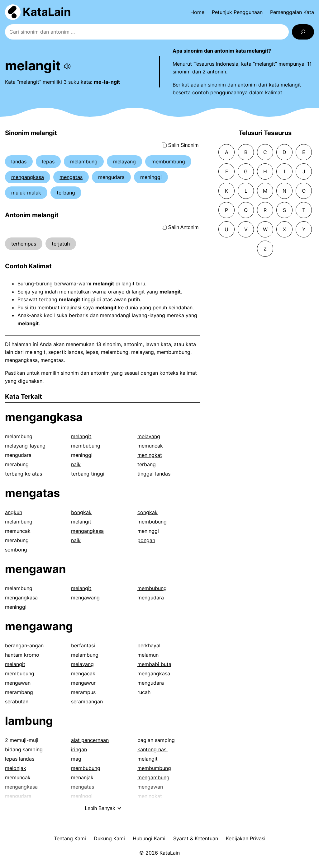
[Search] (303, 32)
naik (76, 464)
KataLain (47, 12)
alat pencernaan (90, 740)
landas (19, 162)
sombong (16, 550)
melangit (81, 436)
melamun (148, 655)
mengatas (71, 177)
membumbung (168, 162)
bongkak (81, 512)
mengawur (83, 683)
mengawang (85, 598)
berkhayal (149, 645)
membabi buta (154, 664)
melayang (124, 162)
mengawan (35, 569)
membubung (86, 446)
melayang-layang (25, 446)
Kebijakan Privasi (246, 838)
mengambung (153, 777)
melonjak (16, 768)
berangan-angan (24, 645)
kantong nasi (152, 749)
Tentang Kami (70, 838)
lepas (48, 162)
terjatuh (61, 244)
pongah (146, 540)
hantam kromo (22, 655)
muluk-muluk (26, 193)
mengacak (83, 673)
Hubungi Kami (149, 838)
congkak (148, 512)
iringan (79, 749)
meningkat (150, 455)
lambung (29, 721)
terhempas (24, 244)
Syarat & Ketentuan (196, 838)
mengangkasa (28, 177)
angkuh (14, 512)
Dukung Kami (109, 838)
